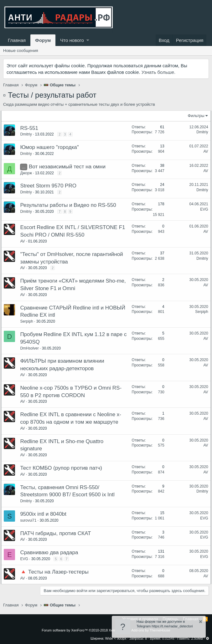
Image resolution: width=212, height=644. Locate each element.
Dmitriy (28, 134)
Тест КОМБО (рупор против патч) (63, 468)
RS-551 (31, 128)
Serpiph (29, 321)
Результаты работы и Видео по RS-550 (70, 205)
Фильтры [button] (194, 116)
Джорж (28, 173)
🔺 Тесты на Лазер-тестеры (56, 572)
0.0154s (168, 638)
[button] (88, 40)
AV (204, 151)
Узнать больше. (158, 72)
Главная (17, 40)
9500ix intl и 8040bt (45, 514)
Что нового (72, 40)
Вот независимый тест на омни (69, 167)
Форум (43, 40)
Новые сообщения (21, 51)
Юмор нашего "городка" (52, 147)
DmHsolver (31, 348)
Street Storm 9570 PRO (50, 186)
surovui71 (30, 520)
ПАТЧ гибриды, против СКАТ (58, 533)
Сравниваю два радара (51, 552)
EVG (202, 209)
